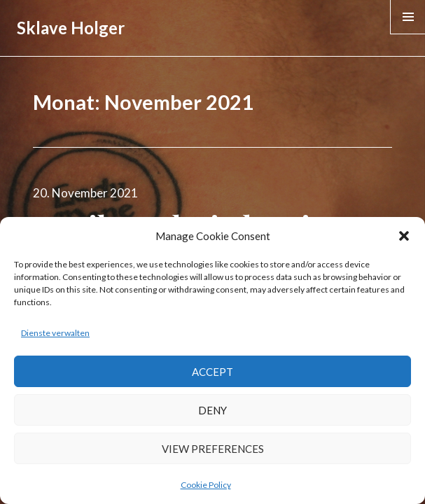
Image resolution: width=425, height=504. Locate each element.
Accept (212, 372)
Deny (212, 410)
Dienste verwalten (55, 333)
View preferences (213, 449)
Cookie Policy (206, 485)
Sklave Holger (71, 28)
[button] (404, 236)
